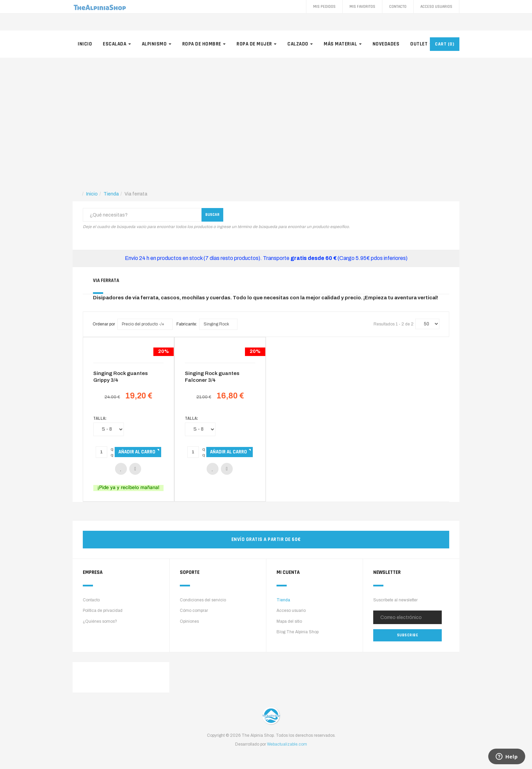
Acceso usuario (291, 611)
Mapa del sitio (289, 621)
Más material (343, 44)
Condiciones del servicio (203, 600)
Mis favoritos (362, 7)
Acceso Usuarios (436, 7)
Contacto (398, 7)
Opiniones (189, 621)
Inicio (85, 44)
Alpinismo (157, 44)
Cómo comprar (194, 611)
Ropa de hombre (204, 44)
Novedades (386, 44)
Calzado (300, 44)
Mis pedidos (324, 7)
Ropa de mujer (256, 44)
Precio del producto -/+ (143, 324)
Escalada (117, 44)
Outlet (421, 44)
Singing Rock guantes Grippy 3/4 (121, 377)
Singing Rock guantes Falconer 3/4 (212, 377)
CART (445, 44)
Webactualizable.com (287, 744)
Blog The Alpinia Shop (298, 632)
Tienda (283, 600)
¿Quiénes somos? (100, 621)
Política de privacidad (103, 611)
